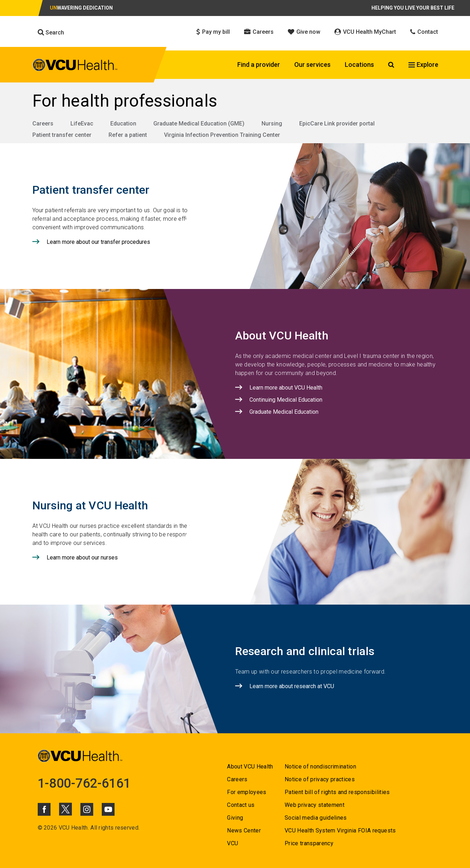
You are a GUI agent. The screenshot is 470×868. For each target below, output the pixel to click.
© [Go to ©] (40, 828)
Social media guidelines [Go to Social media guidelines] (316, 818)
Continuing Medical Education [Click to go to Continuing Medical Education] (286, 400)
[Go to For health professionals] (235, 101)
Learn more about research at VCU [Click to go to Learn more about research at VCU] (292, 686)
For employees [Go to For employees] (247, 792)
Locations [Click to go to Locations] (359, 65)
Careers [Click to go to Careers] (259, 32)
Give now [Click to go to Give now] (304, 32)
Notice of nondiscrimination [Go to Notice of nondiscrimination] (320, 767)
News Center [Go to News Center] (244, 831)
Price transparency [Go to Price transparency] (309, 843)
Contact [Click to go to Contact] (424, 32)
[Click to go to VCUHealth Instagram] (87, 809)
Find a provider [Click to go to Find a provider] (259, 65)
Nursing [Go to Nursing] (272, 124)
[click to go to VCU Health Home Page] (75, 65)
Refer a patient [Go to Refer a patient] (128, 135)
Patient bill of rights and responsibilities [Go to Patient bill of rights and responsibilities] (337, 792)
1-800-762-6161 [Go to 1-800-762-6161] (84, 783)
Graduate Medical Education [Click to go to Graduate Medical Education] (284, 412)
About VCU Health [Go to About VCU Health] (250, 767)
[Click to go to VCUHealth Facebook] (44, 809)
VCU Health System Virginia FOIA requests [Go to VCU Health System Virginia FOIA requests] (340, 831)
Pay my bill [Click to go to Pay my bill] (213, 32)
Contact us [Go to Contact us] (241, 805)
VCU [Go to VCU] (233, 843)
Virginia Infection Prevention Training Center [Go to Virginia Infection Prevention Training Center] (222, 135)
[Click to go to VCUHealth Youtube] (108, 809)
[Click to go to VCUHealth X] (65, 809)
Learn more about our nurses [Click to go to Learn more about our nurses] (82, 558)
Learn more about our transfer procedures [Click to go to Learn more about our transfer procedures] (98, 242)
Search (51, 32)
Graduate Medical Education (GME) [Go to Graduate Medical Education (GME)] (199, 124)
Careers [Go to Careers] (43, 124)
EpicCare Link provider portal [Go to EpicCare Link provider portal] (337, 124)
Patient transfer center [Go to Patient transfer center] (62, 135)
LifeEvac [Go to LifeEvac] (82, 124)
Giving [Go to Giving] (235, 818)
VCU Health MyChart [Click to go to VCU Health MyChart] (365, 32)
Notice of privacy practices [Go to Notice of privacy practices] (320, 779)
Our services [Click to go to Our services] (312, 65)
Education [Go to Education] (123, 124)
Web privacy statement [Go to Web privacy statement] (315, 805)
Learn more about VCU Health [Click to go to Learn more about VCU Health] (286, 388)
